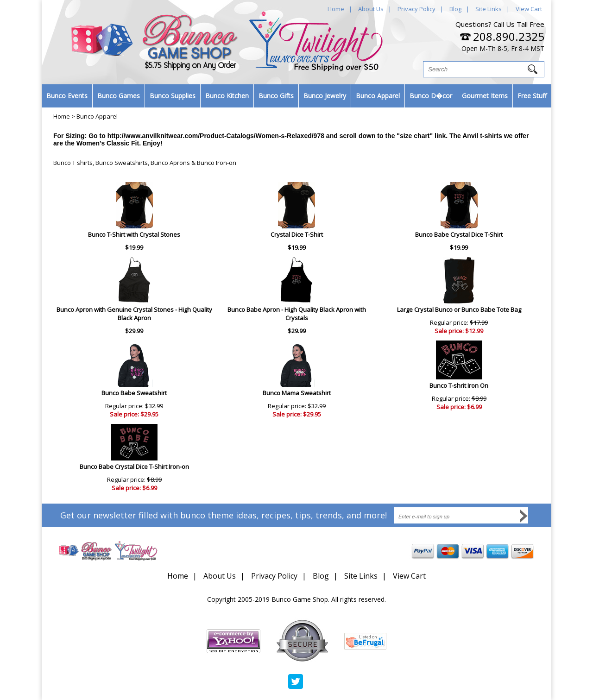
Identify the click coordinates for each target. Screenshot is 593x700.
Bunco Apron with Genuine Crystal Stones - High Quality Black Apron (134, 314)
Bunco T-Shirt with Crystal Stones (134, 234)
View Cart (529, 9)
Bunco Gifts (276, 96)
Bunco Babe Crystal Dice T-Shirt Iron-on (134, 467)
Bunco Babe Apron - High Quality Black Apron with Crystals (297, 314)
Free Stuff (532, 96)
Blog (455, 9)
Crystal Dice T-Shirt (297, 234)
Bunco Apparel (378, 96)
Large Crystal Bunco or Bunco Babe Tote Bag (459, 309)
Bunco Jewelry (325, 96)
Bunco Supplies (173, 96)
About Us (371, 9)
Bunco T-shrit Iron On (459, 385)
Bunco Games (119, 96)
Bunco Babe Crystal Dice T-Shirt (459, 234)
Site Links (489, 9)
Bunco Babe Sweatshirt (134, 393)
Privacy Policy (416, 9)
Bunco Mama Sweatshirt (297, 393)
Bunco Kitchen (227, 96)
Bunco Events (67, 96)
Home (336, 9)
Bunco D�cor (431, 96)
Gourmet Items (485, 96)
